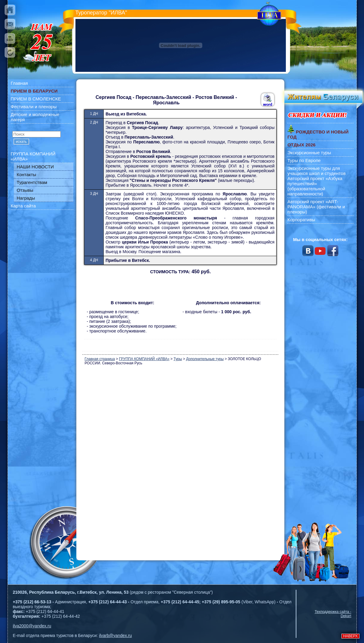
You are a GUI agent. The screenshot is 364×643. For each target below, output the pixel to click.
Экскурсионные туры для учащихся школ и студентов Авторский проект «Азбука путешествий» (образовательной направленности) (317, 181)
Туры (178, 359)
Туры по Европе (304, 160)
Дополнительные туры (205, 359)
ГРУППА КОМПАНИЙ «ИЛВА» (33, 156)
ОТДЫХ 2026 (301, 145)
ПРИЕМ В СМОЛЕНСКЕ (36, 99)
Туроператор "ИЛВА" (101, 13)
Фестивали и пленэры (34, 107)
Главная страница (100, 359)
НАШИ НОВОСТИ (35, 167)
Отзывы (25, 190)
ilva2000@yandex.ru (32, 626)
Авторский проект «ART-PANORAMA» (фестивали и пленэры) (316, 207)
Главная (19, 83)
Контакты (27, 175)
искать (21, 142)
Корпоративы (301, 220)
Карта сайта (23, 206)
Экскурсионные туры (309, 153)
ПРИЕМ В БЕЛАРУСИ (34, 91)
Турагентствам (32, 182)
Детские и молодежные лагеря (35, 117)
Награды (26, 198)
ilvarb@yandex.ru (115, 635)
